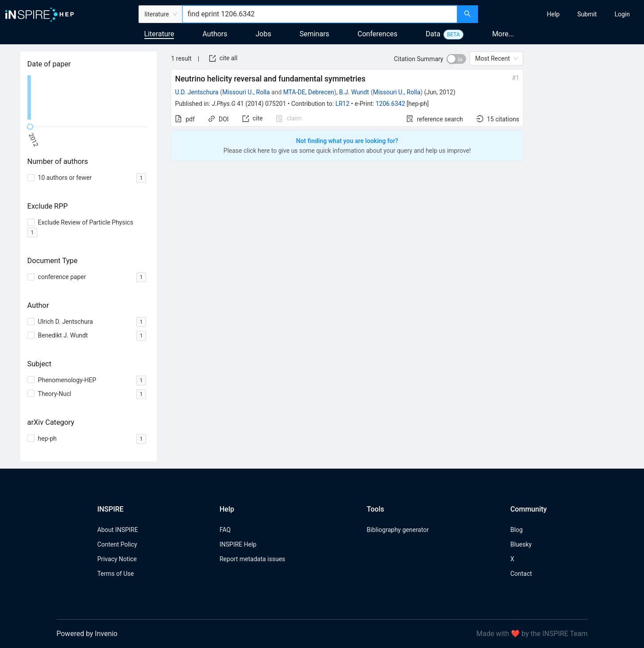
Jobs (264, 34)
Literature (159, 34)
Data (433, 34)
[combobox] (320, 14)
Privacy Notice (117, 559)
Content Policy (117, 544)
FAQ (225, 530)
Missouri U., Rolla (246, 92)
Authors (215, 34)
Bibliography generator (398, 530)
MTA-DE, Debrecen (309, 92)
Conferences (378, 34)
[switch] (456, 59)
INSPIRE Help (238, 544)
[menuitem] (553, 14)
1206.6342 (391, 104)
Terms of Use (116, 574)
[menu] (562, 14)
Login (622, 14)
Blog (517, 530)
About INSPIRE (118, 530)
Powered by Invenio (87, 634)
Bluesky (521, 544)
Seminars (314, 34)
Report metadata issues (252, 559)
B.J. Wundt (354, 92)
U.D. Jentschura (197, 92)
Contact (521, 574)
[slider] (30, 127)
